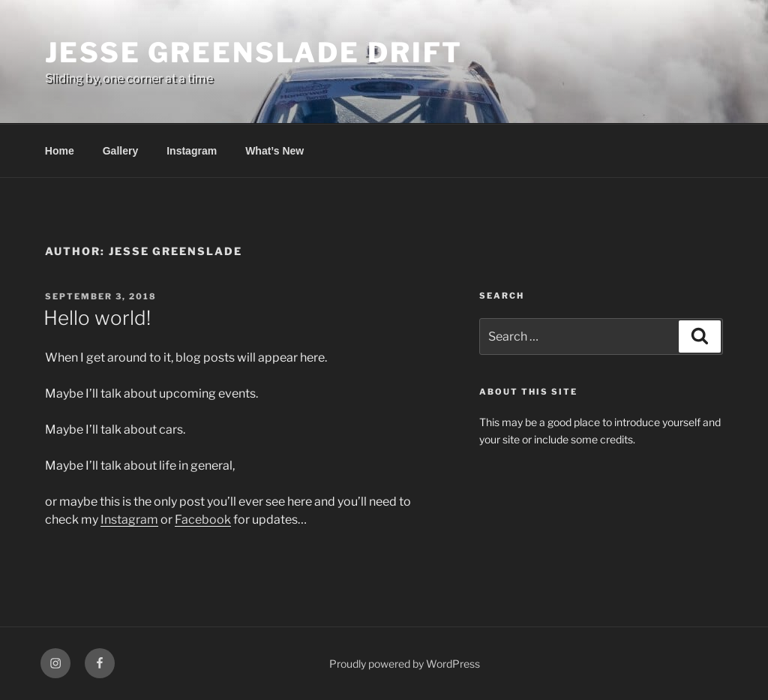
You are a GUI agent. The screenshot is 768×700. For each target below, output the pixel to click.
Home (60, 151)
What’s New (274, 151)
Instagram (192, 151)
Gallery (120, 151)
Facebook (203, 520)
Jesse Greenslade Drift (254, 53)
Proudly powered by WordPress (405, 664)
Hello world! (97, 318)
